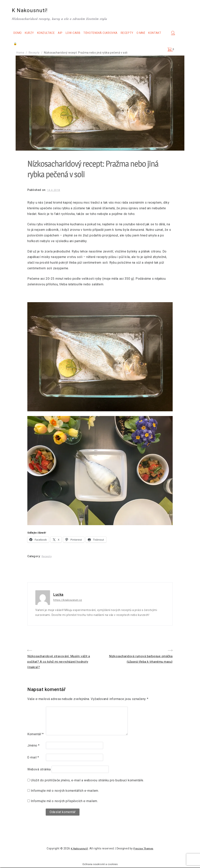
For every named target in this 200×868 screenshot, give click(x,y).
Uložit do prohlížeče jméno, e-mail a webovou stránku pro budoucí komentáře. (87, 781)
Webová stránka (39, 770)
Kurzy (33, 33)
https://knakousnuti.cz (68, 600)
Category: (34, 556)
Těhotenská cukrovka (104, 33)
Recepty (131, 33)
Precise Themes (144, 849)
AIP (64, 33)
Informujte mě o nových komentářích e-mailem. (65, 791)
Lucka (58, 594)
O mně (145, 33)
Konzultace (50, 33)
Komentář (36, 735)
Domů (21, 33)
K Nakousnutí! (34, 11)
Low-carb (77, 33)
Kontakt (24, 44)
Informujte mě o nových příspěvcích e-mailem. (64, 801)
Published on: (37, 190)
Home (20, 53)
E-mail (33, 758)
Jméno (33, 746)
